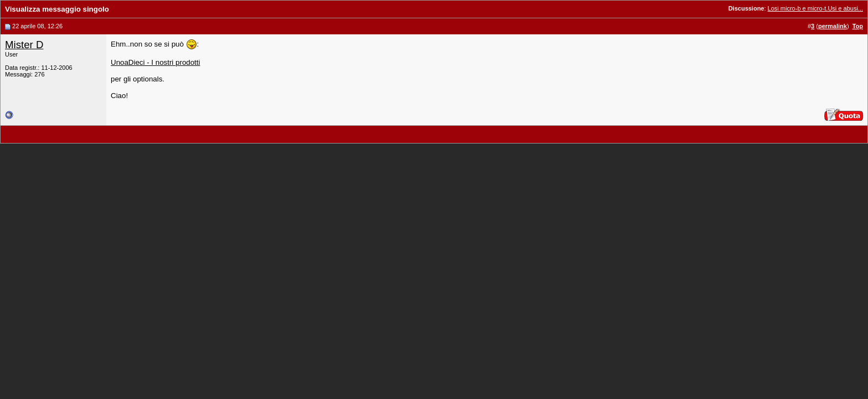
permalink (833, 26)
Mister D (24, 45)
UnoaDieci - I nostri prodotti (156, 62)
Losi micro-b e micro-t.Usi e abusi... (815, 8)
